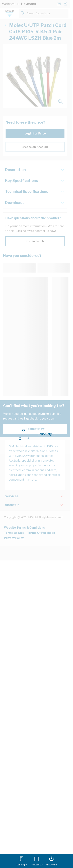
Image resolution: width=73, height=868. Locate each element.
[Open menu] (22, 861)
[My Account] (51, 861)
